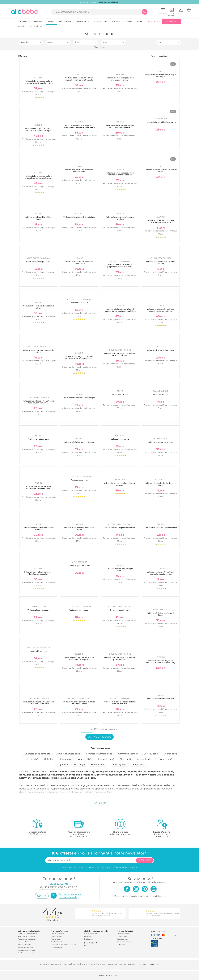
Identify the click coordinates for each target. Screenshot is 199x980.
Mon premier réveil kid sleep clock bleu (161, 528)
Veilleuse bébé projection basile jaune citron (161, 484)
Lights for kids (103, 775)
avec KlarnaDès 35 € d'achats (79, 828)
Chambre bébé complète (38, 754)
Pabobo (62, 772)
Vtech (80, 778)
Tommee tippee (40, 778)
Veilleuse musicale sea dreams (161, 442)
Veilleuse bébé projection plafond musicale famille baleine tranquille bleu (120, 310)
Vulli (87, 778)
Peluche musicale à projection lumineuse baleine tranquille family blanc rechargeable (161, 663)
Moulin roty (140, 775)
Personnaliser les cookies (27, 939)
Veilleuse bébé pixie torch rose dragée (79, 398)
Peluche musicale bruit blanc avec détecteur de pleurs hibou (161, 221)
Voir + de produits (99, 737)
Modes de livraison (25, 945)
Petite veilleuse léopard (120, 610)
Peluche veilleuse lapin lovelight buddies (120, 570)
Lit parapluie (65, 759)
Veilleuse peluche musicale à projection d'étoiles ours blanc (120, 266)
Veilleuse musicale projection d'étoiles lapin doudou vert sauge (38, 402)
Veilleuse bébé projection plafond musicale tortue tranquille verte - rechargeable (38, 83)
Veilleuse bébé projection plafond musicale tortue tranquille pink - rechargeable (38, 178)
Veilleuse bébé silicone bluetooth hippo (161, 614)
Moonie (128, 775)
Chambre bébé (153, 964)
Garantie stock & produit (27, 950)
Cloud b (52, 772)
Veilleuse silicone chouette (38, 610)
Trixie (54, 778)
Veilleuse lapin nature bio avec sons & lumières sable (79, 171)
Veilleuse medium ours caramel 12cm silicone (38, 529)
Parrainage (121, 945)
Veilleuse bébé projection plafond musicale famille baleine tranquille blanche (79, 80)
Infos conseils (122, 936)
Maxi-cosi (118, 775)
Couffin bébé (170, 754)
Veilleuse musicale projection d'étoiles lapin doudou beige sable (38, 703)
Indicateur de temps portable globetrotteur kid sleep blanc (38, 487)
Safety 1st (25, 778)
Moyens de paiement (25, 947)
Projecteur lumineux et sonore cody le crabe (161, 171)
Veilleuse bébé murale (120, 439)
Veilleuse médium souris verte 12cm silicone (79, 529)
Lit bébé (34, 759)
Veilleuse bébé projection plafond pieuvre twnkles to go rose (161, 573)
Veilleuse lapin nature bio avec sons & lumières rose (79, 263)
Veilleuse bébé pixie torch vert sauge (79, 442)
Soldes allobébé (57, 947)
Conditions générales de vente (29, 934)
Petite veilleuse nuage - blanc (38, 262)
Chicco (51, 775)
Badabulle (167, 772)
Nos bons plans (57, 936)
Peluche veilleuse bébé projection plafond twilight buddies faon (120, 126)
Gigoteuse (63, 765)
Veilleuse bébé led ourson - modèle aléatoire (161, 263)
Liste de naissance (124, 934)
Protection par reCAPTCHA (107, 976)
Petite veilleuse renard (79, 303)
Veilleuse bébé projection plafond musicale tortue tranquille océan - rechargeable (79, 358)
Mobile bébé (166, 759)
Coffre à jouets (119, 765)
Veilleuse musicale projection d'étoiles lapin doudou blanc (120, 658)
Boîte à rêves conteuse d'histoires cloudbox (120, 218)
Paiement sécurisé (158, 932)
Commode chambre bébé (99, 754)
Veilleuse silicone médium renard (161, 350)
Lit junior (49, 759)
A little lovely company (81, 772)
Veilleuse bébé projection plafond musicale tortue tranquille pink (161, 310)
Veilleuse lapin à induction (79, 566)
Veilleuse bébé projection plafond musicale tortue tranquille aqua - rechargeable (38, 130)
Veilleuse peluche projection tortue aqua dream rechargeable (79, 658)
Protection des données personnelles (31, 936)
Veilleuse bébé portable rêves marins (161, 122)
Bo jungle (41, 775)
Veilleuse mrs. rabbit (120, 395)
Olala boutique (165, 775)
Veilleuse (92, 964)
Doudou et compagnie (69, 775)
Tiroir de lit (126, 759)
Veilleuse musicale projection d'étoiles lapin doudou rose (120, 354)
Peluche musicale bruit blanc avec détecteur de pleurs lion (38, 573)
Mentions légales (57, 942)
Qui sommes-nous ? (58, 934)
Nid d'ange (79, 765)
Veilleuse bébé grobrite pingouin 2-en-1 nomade (120, 484)
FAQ (86, 945)
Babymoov (154, 772)
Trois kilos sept (67, 778)
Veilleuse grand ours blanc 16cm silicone (38, 218)
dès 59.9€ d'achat (37, 828)
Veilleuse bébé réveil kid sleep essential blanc (38, 307)
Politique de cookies (25, 942)
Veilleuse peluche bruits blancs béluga (79, 217)
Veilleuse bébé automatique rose (161, 699)
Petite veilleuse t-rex (79, 480)
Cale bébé (76, 964)
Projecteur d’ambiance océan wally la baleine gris (161, 76)
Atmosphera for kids (107, 772)
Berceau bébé (151, 754)
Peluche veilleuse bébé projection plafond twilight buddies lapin (120, 174)
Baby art (125, 772)
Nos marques (56, 939)
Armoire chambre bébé (68, 754)
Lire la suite (99, 803)
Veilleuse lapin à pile (161, 395)
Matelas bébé (84, 759)
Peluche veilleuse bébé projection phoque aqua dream (120, 79)
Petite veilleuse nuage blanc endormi (120, 528)
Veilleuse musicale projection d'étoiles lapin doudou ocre (79, 703)
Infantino (88, 775)
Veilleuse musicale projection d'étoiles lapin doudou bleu (120, 703)
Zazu (93, 778)
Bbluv (23, 775)
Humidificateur (98, 765)
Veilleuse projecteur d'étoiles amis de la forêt (38, 351)
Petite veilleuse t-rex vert (79, 610)
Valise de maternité (124, 942)
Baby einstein (139, 772)
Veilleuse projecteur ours (38, 439)
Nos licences (89, 939)
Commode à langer (128, 754)
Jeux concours (123, 939)
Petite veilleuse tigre (38, 651)
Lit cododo (67, 964)
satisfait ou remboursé (120, 827)
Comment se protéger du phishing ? (64, 945)
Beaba (31, 775)
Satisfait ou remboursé (26, 953)
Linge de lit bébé (106, 759)
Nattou (152, 775)
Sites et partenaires (91, 934)
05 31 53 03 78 (162, 837)
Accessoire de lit (145, 759)
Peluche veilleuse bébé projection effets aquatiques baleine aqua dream (79, 126)
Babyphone (138, 765)
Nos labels (88, 936)
